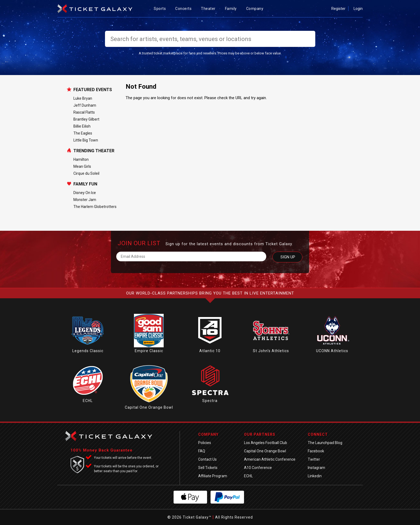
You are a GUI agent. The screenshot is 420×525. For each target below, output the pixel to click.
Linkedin (315, 476)
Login (358, 9)
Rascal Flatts (84, 112)
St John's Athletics (271, 351)
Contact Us (207, 459)
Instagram (316, 468)
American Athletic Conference (270, 459)
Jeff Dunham (85, 105)
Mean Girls (82, 166)
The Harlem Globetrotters (95, 207)
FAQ (202, 451)
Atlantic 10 (210, 351)
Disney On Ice (85, 193)
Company (257, 9)
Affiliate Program (213, 476)
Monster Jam (85, 200)
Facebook (316, 451)
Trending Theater (94, 151)
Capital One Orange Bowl (149, 407)
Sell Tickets (208, 468)
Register (338, 9)
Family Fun (85, 184)
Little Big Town (86, 140)
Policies (205, 443)
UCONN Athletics (332, 351)
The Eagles (83, 133)
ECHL (88, 401)
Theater (210, 9)
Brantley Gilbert (86, 119)
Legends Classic (88, 351)
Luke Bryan (83, 98)
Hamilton (81, 159)
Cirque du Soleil (86, 173)
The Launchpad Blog (325, 443)
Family (233, 9)
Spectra (210, 401)
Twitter (314, 459)
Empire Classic (149, 351)
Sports (162, 9)
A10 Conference (258, 468)
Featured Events (93, 90)
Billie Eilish (82, 126)
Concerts (185, 9)
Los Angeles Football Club (266, 443)
